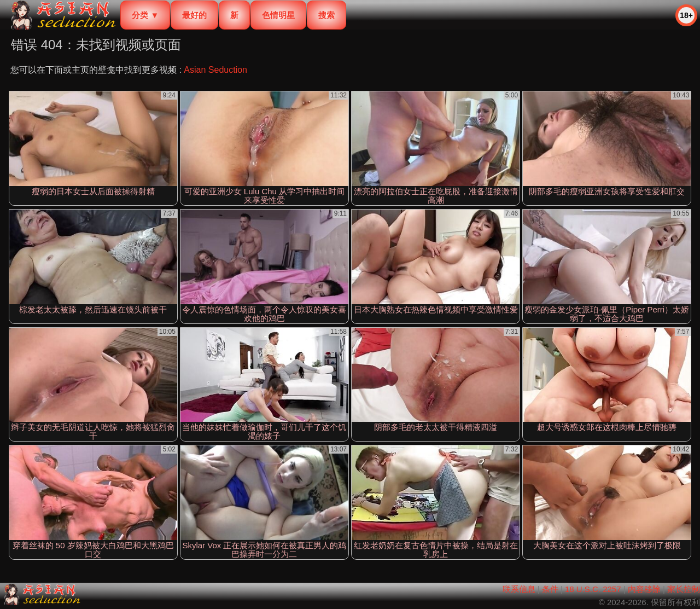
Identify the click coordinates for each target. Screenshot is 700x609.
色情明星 (278, 15)
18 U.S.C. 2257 (593, 589)
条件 (550, 589)
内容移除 (644, 589)
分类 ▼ (145, 15)
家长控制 (684, 589)
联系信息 (519, 589)
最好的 (194, 15)
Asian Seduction (215, 70)
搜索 (326, 15)
